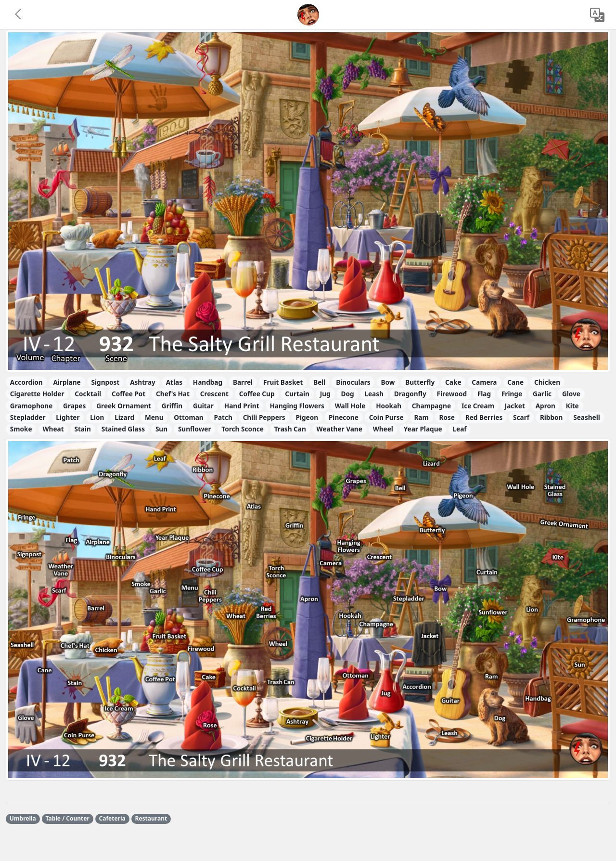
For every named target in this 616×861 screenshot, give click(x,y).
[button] (19, 15)
